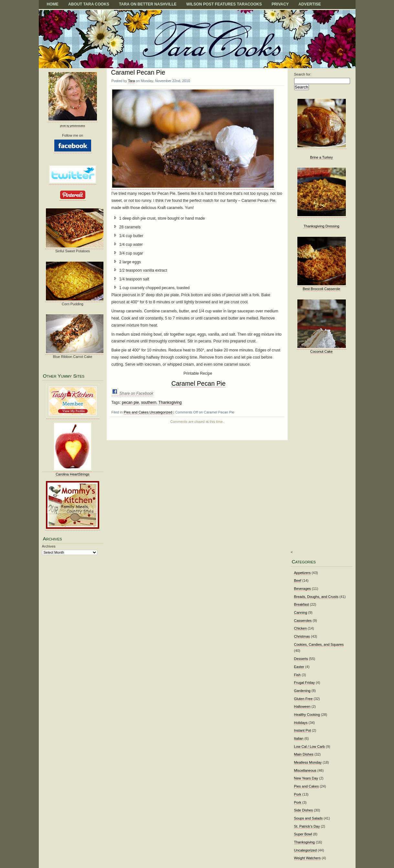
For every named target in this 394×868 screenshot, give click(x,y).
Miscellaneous (305, 770)
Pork (298, 794)
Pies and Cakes (136, 412)
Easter (299, 667)
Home (53, 4)
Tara (131, 81)
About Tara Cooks (89, 4)
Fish (298, 675)
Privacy (280, 4)
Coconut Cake (321, 351)
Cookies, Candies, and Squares (319, 644)
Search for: (303, 74)
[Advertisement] (320, 456)
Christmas (302, 636)
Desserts (301, 659)
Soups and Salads (309, 818)
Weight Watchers (308, 858)
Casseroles (303, 621)
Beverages (303, 589)
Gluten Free (303, 699)
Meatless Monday (308, 762)
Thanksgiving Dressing (321, 226)
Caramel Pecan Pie (138, 72)
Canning (301, 612)
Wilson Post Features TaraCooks (224, 4)
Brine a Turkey (321, 157)
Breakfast (302, 604)
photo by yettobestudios (73, 126)
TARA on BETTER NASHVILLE (148, 4)
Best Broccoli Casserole (321, 289)
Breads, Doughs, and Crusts (316, 597)
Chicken (301, 628)
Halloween (302, 706)
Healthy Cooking (307, 715)
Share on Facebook (137, 393)
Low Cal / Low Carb (309, 747)
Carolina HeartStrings (73, 474)
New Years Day (306, 778)
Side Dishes (303, 810)
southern (149, 403)
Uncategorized (161, 412)
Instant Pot (303, 730)
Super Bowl (303, 834)
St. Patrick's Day (307, 826)
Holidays (301, 723)
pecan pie (130, 403)
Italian (299, 738)
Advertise (310, 4)
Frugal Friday (304, 683)
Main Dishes (304, 754)
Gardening (302, 691)
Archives (49, 546)
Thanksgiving (170, 403)
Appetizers (303, 573)
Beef (298, 580)
